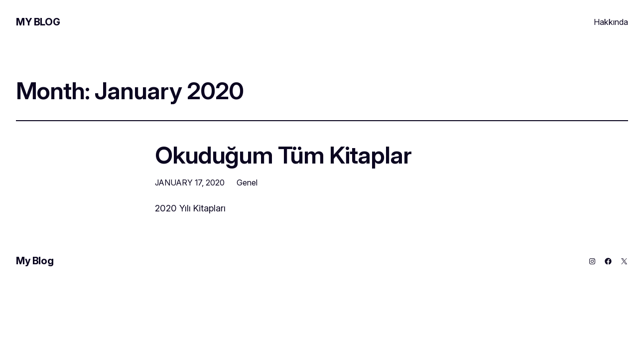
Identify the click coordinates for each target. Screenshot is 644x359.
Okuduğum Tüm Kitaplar (283, 155)
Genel (247, 182)
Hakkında (611, 22)
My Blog (38, 22)
